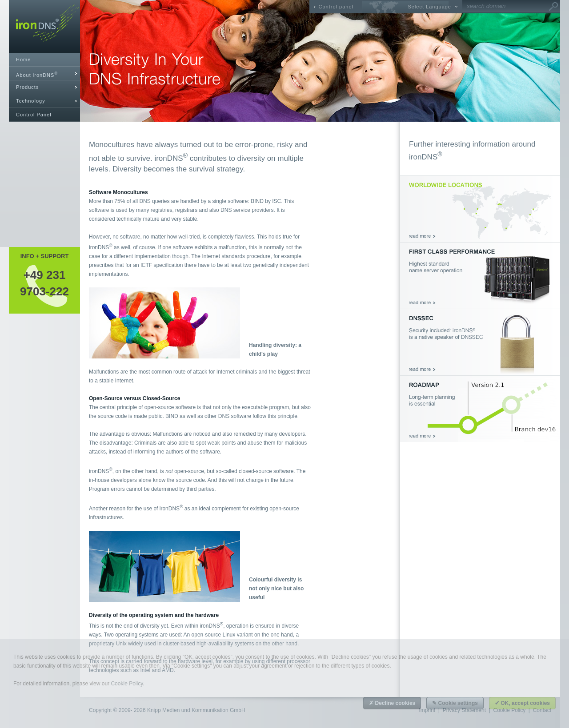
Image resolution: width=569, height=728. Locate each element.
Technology (31, 101)
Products (27, 87)
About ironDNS (37, 74)
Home (23, 60)
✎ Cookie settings (455, 703)
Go (553, 7)
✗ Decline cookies (392, 703)
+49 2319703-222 (44, 283)
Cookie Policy (127, 684)
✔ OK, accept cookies (522, 703)
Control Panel (34, 115)
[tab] (44, 74)
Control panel (336, 7)
